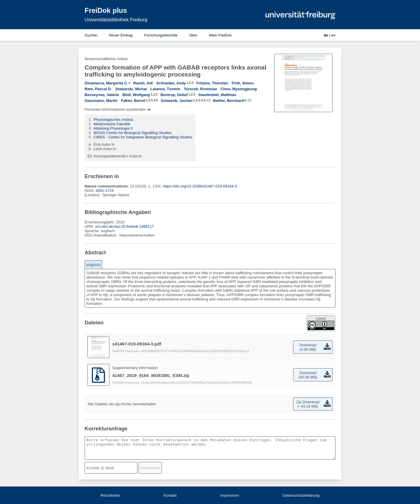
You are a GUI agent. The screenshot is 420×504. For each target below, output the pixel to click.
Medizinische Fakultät (112, 124)
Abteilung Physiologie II (113, 128)
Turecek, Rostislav (200, 89)
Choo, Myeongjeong (239, 89)
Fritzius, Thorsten (212, 83)
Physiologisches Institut (113, 120)
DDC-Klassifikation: (101, 235)
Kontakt (170, 495)
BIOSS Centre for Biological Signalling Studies (133, 133)
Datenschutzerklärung (301, 495)
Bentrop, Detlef (174, 95)
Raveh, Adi (143, 83)
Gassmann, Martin (101, 101)
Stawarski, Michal (131, 89)
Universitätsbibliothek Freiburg (116, 20)
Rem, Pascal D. (98, 89)
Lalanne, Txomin (166, 89)
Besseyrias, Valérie (102, 95)
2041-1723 (105, 191)
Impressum (230, 495)
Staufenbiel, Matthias (217, 95)
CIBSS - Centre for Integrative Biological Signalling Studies (143, 137)
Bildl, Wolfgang (136, 95)
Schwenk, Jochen (177, 101)
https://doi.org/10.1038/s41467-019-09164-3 (200, 186)
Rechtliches (110, 495)
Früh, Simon (243, 83)
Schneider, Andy (171, 83)
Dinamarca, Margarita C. (106, 83)
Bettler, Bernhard (229, 101)
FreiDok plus (106, 10)
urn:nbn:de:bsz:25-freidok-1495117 (124, 226)
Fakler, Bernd (133, 101)
